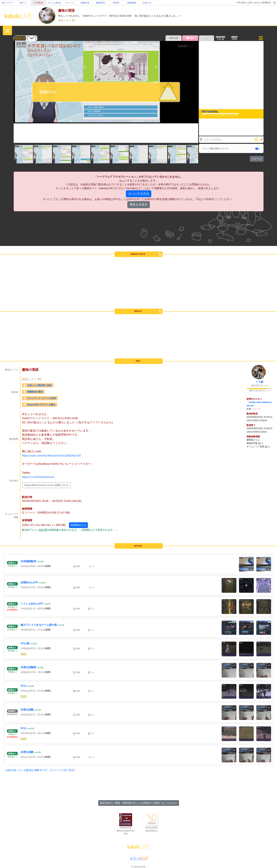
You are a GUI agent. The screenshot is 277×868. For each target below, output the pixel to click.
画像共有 (85, 3)
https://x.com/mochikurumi (38, 477)
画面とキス (65, 20)
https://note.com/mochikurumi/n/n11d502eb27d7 (52, 455)
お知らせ (147, 3)
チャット (70, 3)
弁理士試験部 (28, 667)
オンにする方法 (139, 194)
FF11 (24, 654)
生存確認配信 (28, 561)
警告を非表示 (139, 205)
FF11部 (25, 643)
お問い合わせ (254, 3)
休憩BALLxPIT (29, 582)
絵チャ (23, 3)
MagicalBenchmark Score (47, 485)
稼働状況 (267, 3)
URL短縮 (241, 3)
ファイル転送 (54, 3)
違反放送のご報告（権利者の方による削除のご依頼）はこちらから (139, 803)
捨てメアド (8, 3)
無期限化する (78, 525)
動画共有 (101, 3)
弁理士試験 (27, 710)
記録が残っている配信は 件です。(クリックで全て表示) (40, 770)
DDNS (116, 3)
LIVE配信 (39, 3)
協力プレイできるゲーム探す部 (39, 625)
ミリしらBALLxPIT (32, 604)
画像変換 (132, 3)
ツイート (257, 159)
